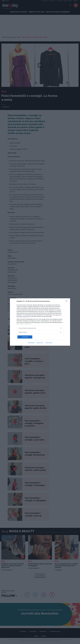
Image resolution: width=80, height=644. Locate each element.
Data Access (40, 343)
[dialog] (40, 322)
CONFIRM (25, 337)
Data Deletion (31, 343)
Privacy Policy (49, 343)
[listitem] (40, 328)
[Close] (67, 301)
